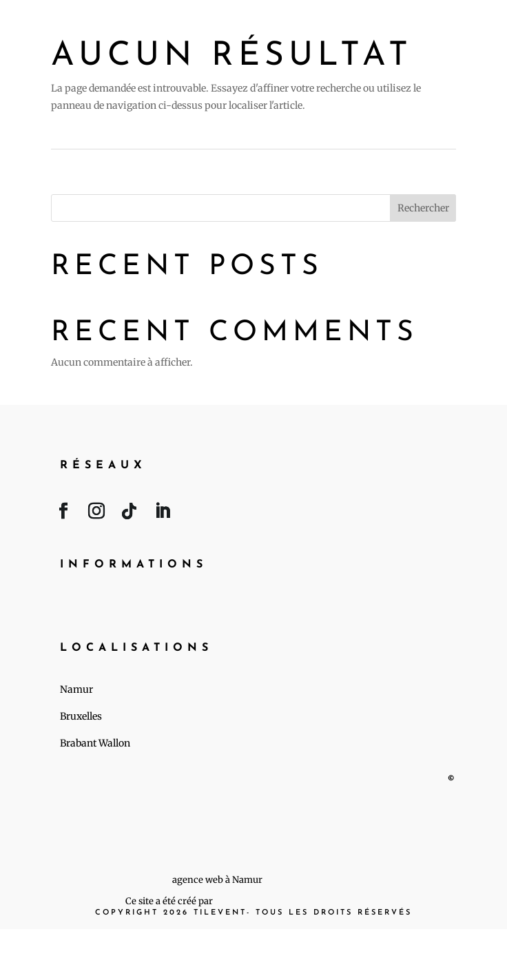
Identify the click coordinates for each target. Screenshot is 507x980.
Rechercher (423, 208)
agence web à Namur (217, 880)
